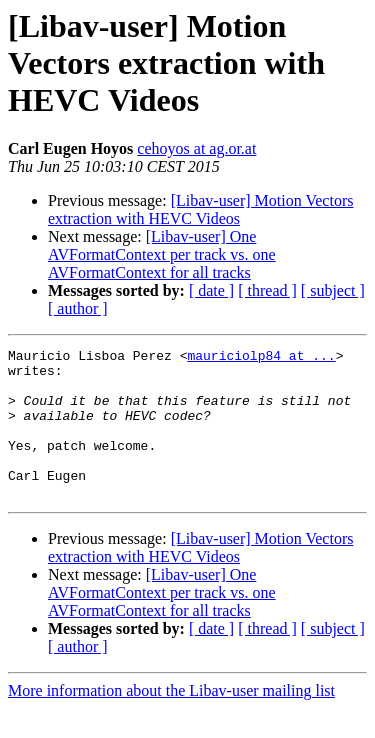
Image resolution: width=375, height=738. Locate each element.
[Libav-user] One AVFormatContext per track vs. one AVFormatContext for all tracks (162, 254)
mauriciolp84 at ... (261, 358)
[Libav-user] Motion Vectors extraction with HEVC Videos (200, 209)
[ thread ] (267, 290)
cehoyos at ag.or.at (196, 148)
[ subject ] (333, 290)
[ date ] (211, 290)
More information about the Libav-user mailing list (171, 720)
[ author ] (78, 308)
